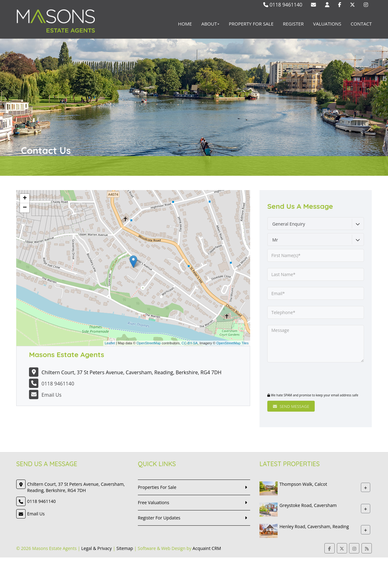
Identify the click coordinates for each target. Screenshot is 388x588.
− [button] (25, 208)
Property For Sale (251, 24)
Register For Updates (159, 518)
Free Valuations (154, 502)
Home (185, 24)
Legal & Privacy (97, 548)
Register (293, 24)
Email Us (51, 395)
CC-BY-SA (190, 343)
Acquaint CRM (207, 548)
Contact (361, 24)
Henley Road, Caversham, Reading (314, 526)
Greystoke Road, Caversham (308, 505)
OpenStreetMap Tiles (233, 343)
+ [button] (25, 198)
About (210, 24)
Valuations (327, 24)
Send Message (291, 406)
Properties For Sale (157, 487)
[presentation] (305, 378)
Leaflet (110, 343)
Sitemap (125, 548)
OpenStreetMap (149, 343)
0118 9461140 (283, 5)
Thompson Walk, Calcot (303, 484)
